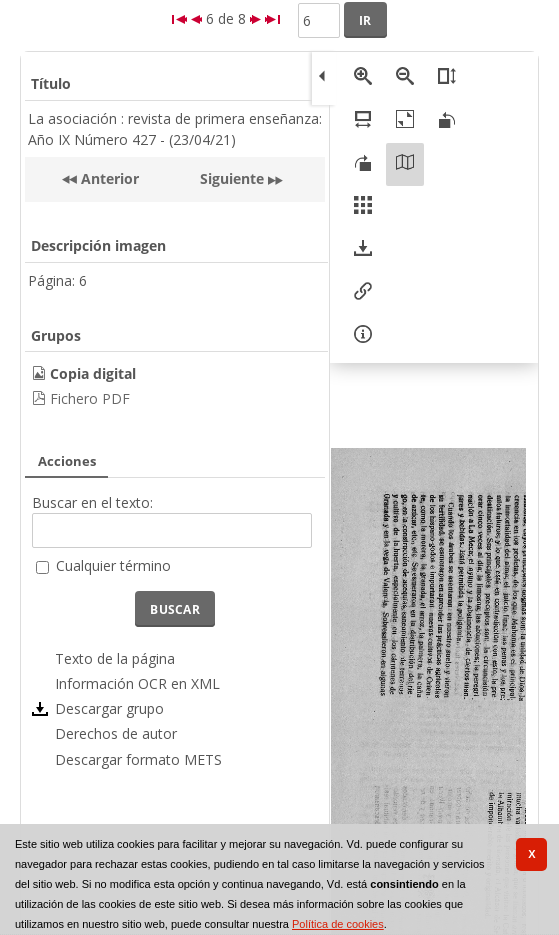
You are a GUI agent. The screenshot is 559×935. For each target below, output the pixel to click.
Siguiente (232, 178)
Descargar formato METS (138, 759)
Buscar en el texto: (92, 502)
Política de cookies (338, 924)
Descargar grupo (109, 708)
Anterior (108, 178)
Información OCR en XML (137, 683)
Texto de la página (115, 658)
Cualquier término (113, 565)
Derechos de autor (116, 733)
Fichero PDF (90, 398)
